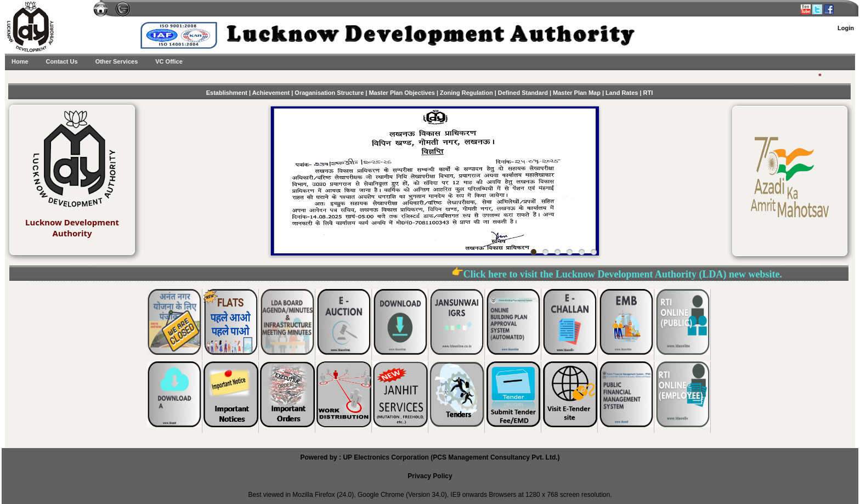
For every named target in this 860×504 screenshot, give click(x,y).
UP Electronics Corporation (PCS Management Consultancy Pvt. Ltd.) (451, 457)
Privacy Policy (430, 476)
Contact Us (62, 61)
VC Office (169, 61)
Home (20, 61)
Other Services (117, 61)
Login (846, 28)
